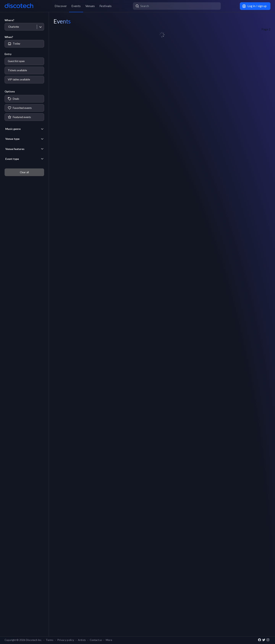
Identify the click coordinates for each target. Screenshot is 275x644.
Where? (9, 20)
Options (10, 91)
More (109, 640)
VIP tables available (19, 79)
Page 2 (266, 29)
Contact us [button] (96, 640)
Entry (8, 54)
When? (9, 37)
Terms (50, 640)
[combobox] (8, 27)
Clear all (24, 172)
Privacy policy (66, 640)
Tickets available (17, 70)
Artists (82, 640)
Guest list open (16, 61)
